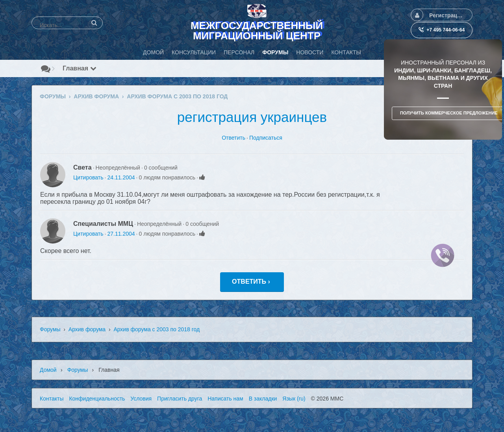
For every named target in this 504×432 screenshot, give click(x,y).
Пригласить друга (180, 399)
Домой (48, 370)
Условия (141, 399)
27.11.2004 (121, 234)
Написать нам (225, 399)
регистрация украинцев (252, 117)
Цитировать (88, 177)
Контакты (52, 399)
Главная (80, 68)
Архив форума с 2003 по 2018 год (157, 329)
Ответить (233, 138)
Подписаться (266, 138)
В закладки (263, 399)
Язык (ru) (294, 399)
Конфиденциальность (97, 399)
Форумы (50, 329)
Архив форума (87, 329)
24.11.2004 (121, 177)
